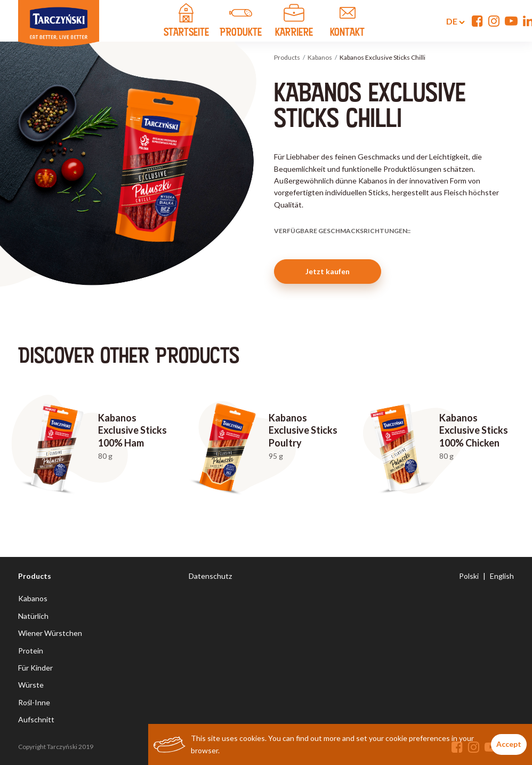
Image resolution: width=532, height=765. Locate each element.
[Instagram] (494, 21)
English (502, 576)
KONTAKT (348, 22)
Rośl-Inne (34, 702)
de (449, 21)
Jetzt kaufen (328, 271)
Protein (31, 651)
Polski (469, 576)
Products (287, 57)
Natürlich (33, 616)
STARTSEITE (186, 22)
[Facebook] (477, 21)
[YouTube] (511, 21)
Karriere (294, 22)
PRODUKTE (241, 22)
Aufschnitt (36, 719)
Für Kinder (35, 668)
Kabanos (320, 57)
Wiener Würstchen (50, 633)
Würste (31, 685)
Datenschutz (210, 576)
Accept (509, 744)
